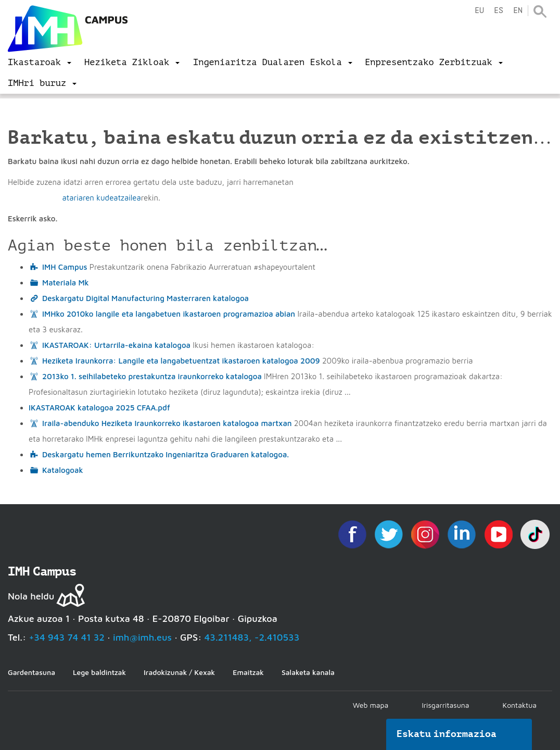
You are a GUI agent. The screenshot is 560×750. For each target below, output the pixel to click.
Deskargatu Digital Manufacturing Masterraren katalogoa (145, 298)
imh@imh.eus (142, 637)
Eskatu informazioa (447, 734)
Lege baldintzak (99, 672)
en (518, 11)
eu (479, 11)
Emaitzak (248, 672)
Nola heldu (31, 596)
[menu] (40, 63)
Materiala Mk (66, 283)
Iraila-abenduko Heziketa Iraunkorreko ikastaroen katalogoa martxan (167, 423)
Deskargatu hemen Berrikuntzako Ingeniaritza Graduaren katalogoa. (166, 454)
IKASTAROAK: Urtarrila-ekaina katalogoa (116, 345)
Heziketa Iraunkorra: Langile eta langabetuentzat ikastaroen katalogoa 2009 (181, 361)
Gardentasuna (31, 672)
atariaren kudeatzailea (101, 198)
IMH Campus (65, 267)
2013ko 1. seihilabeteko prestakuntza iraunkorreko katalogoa (152, 376)
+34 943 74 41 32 (67, 637)
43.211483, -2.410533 (252, 637)
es (499, 11)
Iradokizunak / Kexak (179, 672)
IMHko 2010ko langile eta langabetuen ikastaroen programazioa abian (169, 314)
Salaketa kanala (308, 672)
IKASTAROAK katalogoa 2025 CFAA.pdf (99, 408)
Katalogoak (63, 470)
